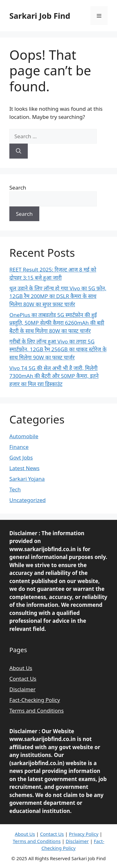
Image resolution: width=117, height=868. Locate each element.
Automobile (24, 436)
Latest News (24, 468)
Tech (15, 489)
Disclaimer (22, 689)
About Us (21, 668)
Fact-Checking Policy (35, 700)
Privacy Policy (84, 834)
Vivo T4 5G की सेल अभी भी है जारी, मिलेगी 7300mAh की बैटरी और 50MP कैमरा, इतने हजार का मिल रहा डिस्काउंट (54, 376)
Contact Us (23, 679)
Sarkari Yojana (27, 479)
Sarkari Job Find (40, 16)
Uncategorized (28, 500)
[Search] (19, 151)
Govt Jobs (21, 457)
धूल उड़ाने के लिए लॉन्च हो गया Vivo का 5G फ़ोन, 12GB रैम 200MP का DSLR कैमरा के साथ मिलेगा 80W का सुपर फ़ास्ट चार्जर (58, 296)
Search (18, 188)
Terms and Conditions (37, 711)
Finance (19, 447)
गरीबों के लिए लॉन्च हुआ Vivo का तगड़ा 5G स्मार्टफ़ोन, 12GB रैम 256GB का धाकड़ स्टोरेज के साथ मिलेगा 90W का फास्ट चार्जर (58, 349)
